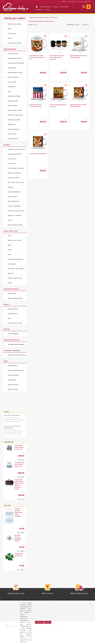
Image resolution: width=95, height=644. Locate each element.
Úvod (31, 17)
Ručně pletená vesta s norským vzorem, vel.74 (19, 447)
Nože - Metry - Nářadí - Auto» (16, 182)
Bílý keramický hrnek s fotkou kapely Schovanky (79, 106)
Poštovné (56, 7)
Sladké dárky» (12, 87)
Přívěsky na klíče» (13, 105)
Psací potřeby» (12, 159)
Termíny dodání (64, 7)
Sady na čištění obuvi (14, 201)
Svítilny (10, 220)
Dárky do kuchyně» (13, 77)
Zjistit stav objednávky (84, 2)
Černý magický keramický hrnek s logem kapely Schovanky (57, 57)
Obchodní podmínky (13, 375)
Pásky (9, 254)
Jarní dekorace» (12, 33)
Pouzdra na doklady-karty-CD (16, 211)
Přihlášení (64, 2)
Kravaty (10, 250)
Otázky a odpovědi (13, 389)
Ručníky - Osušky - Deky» (15, 278)
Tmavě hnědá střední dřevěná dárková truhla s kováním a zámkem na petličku (19, 484)
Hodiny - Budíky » (13, 196)
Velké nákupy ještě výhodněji (12, 415)
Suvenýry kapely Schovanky (41, 17)
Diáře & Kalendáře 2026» (15, 154)
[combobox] (78, 25)
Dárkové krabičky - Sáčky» (15, 72)
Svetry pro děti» (12, 293)
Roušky (10, 283)
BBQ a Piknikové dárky (14, 192)
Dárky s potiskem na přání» (15, 225)
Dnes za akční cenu (13, 139)
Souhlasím (48, 622)
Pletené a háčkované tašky (15, 298)
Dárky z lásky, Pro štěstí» (15, 43)
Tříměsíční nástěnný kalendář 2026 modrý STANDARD (19, 512)
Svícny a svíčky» (12, 82)
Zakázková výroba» (13, 385)
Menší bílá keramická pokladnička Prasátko (18, 538)
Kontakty (47, 9)
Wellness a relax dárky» (14, 173)
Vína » (9, 91)
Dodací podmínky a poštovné (16, 370)
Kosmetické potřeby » (14, 129)
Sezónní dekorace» (13, 314)
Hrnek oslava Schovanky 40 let (38, 154)
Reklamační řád (12, 380)
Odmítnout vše (39, 622)
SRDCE (10, 29)
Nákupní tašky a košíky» (15, 24)
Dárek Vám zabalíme (46, 7)
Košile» (10, 245)
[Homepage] (36, 7)
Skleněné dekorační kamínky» (16, 63)
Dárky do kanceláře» (13, 178)
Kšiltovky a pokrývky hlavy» (16, 259)
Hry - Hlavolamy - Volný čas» (16, 168)
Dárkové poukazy (12, 366)
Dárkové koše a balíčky (14, 96)
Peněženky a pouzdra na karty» (16, 149)
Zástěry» (10, 38)
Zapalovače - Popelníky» (15, 215)
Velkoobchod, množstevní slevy (16, 355)
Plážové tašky (12, 124)
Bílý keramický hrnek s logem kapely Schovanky (78, 57)
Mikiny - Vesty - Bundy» (14, 240)
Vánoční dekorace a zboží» (15, 323)
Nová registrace (73, 2)
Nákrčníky (11, 273)
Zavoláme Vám (39, 9)
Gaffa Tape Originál (13, 334)
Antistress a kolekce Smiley (15, 115)
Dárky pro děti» (12, 163)
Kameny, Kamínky (13, 309)
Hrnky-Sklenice (53, 17)
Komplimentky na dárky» (15, 58)
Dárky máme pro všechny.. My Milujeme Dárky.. (12, 427)
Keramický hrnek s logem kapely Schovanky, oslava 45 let (37, 57)
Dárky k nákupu (12, 134)
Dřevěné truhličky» (13, 54)
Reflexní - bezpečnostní (14, 206)
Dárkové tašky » (12, 68)
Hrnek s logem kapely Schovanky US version (35, 106)
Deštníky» (11, 187)
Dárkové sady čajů (13, 101)
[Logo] (16, 7)
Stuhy (9, 318)
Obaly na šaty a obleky (14, 120)
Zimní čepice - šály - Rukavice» (16, 269)
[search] (84, 7)
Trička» (10, 236)
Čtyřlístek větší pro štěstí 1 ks (19, 555)
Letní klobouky (12, 264)
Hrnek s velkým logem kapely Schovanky (58, 106)
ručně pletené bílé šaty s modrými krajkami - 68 (20, 464)
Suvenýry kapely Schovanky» (16, 344)
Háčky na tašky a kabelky (15, 110)
